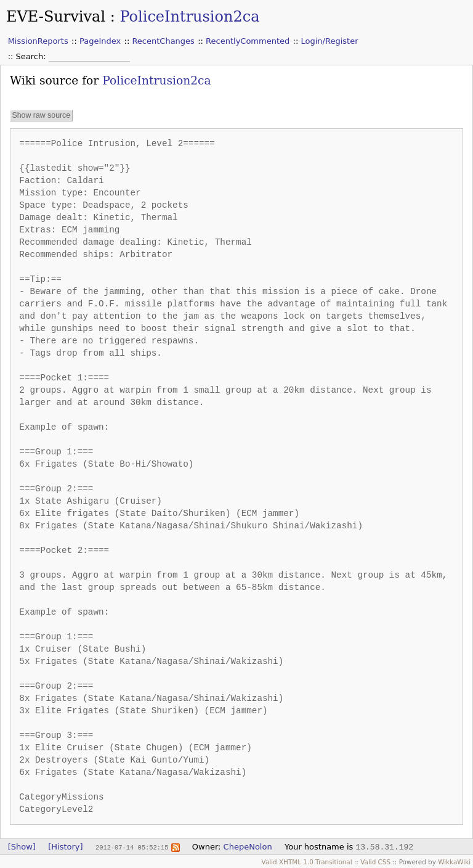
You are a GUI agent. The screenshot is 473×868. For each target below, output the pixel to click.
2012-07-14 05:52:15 (132, 847)
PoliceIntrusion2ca (189, 17)
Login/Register (330, 41)
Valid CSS (375, 862)
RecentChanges (163, 41)
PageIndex (100, 41)
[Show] (22, 847)
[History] (65, 847)
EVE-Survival (56, 17)
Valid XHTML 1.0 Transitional (307, 862)
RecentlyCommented (248, 41)
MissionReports (38, 41)
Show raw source (41, 116)
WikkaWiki (454, 862)
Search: (32, 56)
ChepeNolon (248, 847)
